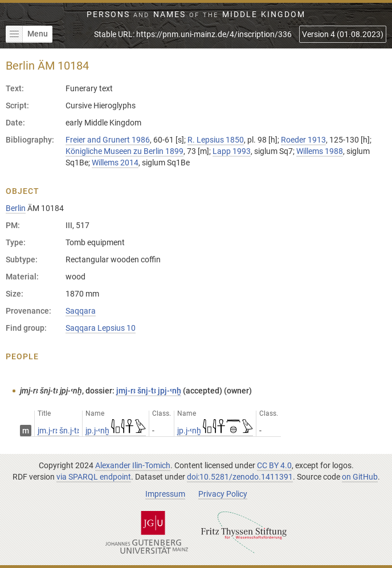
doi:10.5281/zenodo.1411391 (240, 477)
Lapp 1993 (232, 151)
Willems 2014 (115, 163)
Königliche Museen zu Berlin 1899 (124, 151)
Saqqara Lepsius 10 (101, 328)
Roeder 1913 (303, 140)
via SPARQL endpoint (94, 477)
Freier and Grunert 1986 (108, 140)
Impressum (165, 494)
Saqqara (81, 311)
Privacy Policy (223, 494)
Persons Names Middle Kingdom (196, 14)
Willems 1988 (320, 151)
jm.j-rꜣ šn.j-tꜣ (58, 431)
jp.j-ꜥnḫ (116, 431)
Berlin (16, 208)
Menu (27, 34)
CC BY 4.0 (274, 465)
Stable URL (193, 34)
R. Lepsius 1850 (216, 140)
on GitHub (360, 477)
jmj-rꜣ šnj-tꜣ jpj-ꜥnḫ (149, 391)
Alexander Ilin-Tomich (133, 465)
